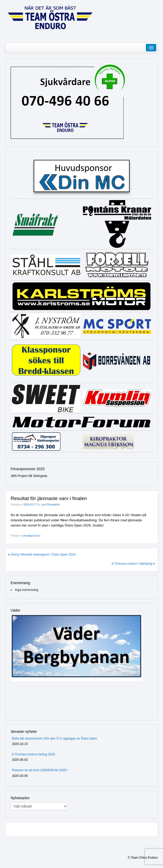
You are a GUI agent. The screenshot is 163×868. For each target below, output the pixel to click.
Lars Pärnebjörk (50, 505)
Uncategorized (31, 536)
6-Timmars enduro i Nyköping (132, 564)
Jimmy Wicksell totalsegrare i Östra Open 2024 (43, 555)
